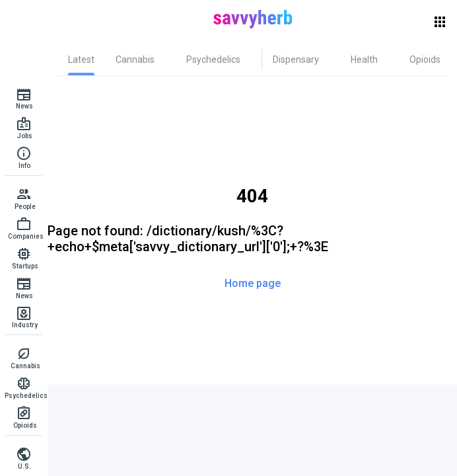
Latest (81, 59)
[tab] (81, 59)
